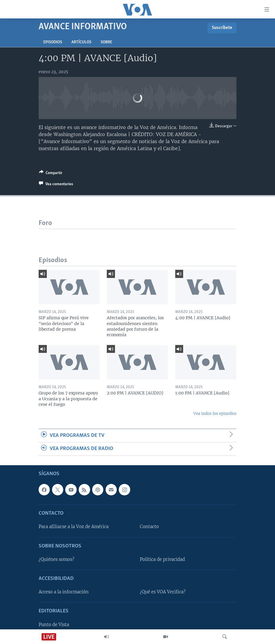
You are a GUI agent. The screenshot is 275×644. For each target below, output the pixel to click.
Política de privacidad (162, 559)
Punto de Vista (54, 624)
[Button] (51, 174)
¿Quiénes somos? (56, 559)
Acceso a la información (64, 592)
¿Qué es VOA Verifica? (163, 592)
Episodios (53, 42)
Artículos (81, 42)
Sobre (106, 42)
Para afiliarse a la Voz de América (74, 527)
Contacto (149, 527)
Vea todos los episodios (215, 414)
